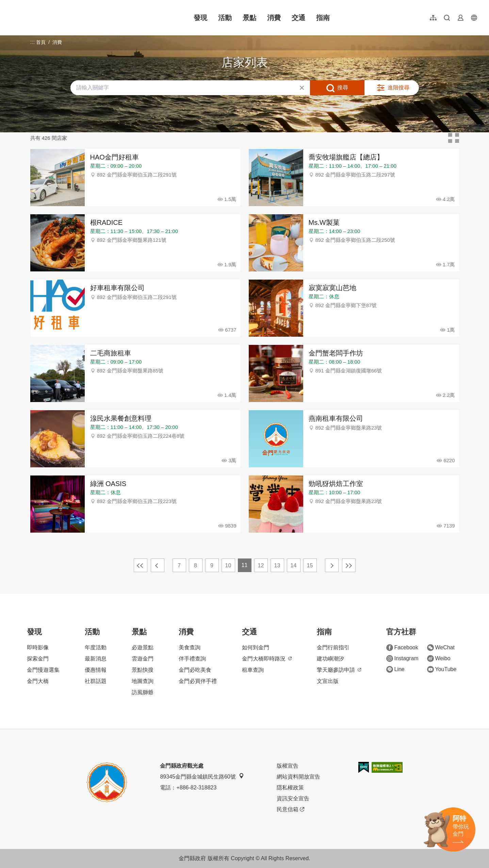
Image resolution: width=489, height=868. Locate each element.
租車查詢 (253, 670)
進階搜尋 (398, 88)
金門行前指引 (333, 647)
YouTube (442, 669)
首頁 (41, 42)
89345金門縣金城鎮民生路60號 (202, 776)
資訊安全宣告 (293, 798)
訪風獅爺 (143, 692)
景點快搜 (143, 670)
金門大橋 (38, 681)
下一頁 (332, 565)
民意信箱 (290, 809)
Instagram (402, 658)
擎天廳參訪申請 (339, 670)
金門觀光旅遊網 (52, 18)
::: (10, 4)
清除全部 (302, 88)
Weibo (439, 658)
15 (310, 565)
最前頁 (141, 565)
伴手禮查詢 (192, 659)
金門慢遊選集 (43, 670)
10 (228, 565)
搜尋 (343, 88)
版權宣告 (288, 766)
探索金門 (38, 659)
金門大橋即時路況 (267, 659)
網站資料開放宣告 (298, 777)
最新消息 (96, 659)
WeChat (441, 648)
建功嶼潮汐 (330, 659)
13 (277, 565)
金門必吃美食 (195, 670)
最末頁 (349, 565)
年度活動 (96, 647)
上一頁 (158, 565)
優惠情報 (96, 670)
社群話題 (96, 681)
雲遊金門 (143, 659)
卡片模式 (454, 138)
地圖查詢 (143, 681)
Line (395, 669)
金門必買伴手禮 (198, 681)
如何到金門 (256, 647)
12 (261, 565)
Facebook (402, 648)
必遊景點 (143, 647)
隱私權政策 (290, 788)
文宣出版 (328, 681)
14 (294, 565)
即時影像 (38, 647)
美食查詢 (190, 647)
